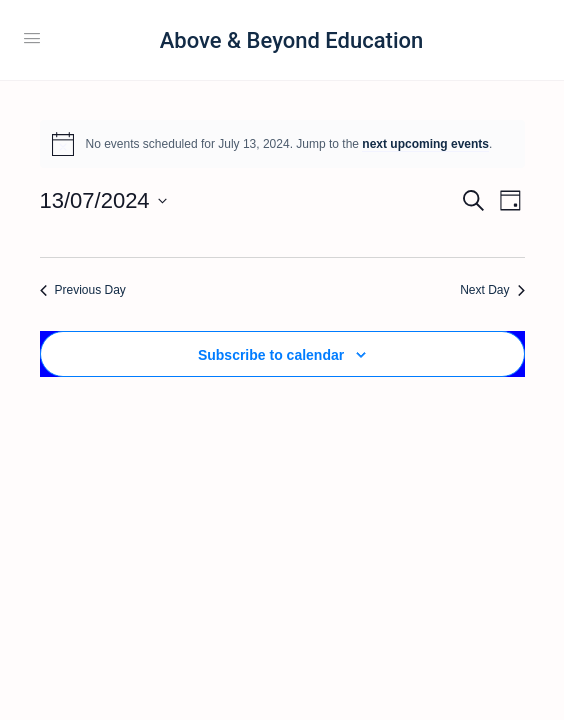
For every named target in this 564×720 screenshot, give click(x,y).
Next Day (492, 290)
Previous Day (83, 290)
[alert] (282, 144)
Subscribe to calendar (271, 355)
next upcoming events (425, 144)
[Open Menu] (32, 38)
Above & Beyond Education (291, 40)
